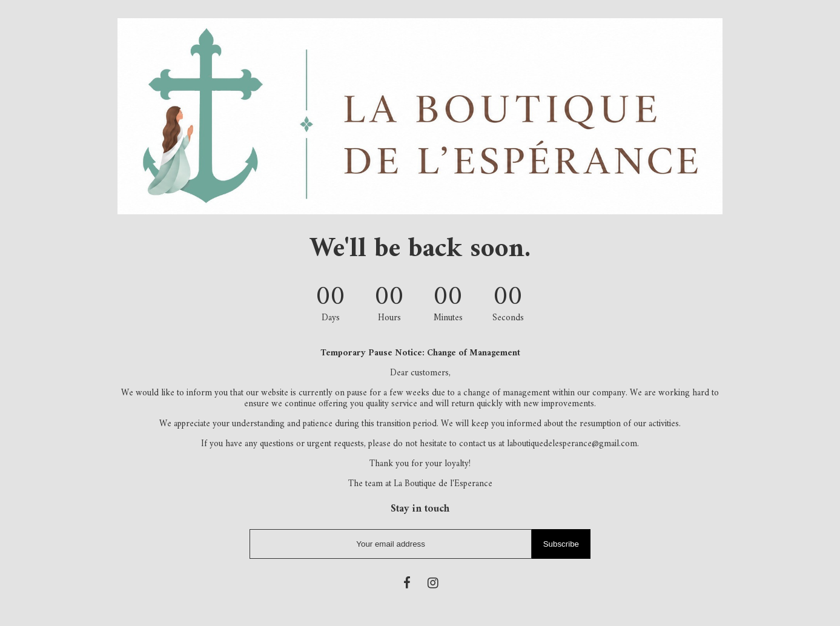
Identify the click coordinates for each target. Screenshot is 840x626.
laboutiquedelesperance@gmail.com (572, 444)
